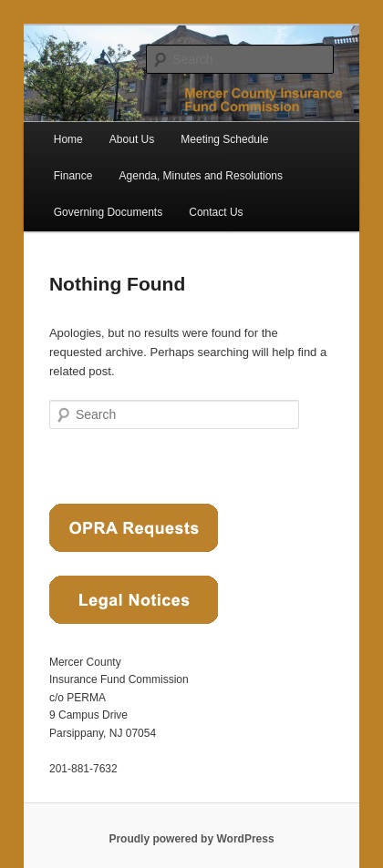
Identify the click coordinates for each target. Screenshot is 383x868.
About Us (132, 139)
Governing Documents (108, 212)
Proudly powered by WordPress (191, 839)
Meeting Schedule (224, 139)
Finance (73, 176)
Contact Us (216, 212)
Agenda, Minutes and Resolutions (201, 176)
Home (68, 139)
